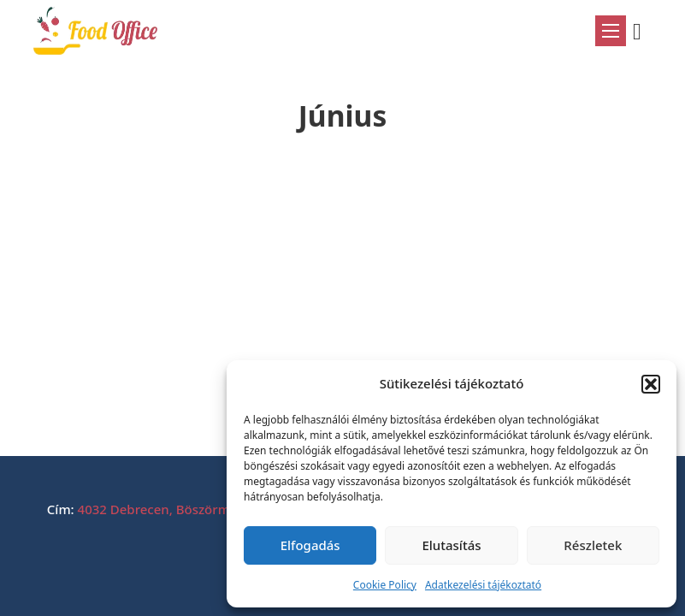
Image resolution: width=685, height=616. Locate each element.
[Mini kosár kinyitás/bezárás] (644, 32)
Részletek (593, 545)
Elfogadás (310, 545)
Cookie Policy (385, 585)
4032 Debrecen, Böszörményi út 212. (189, 509)
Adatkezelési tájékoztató (483, 585)
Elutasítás (451, 545)
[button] (651, 384)
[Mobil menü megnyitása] (611, 31)
